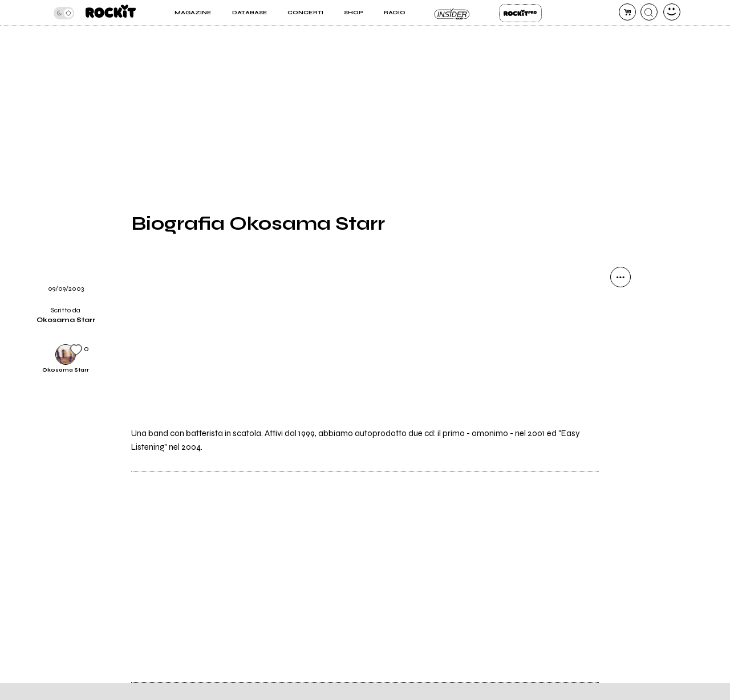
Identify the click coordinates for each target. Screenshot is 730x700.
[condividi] (620, 277)
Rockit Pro (520, 13)
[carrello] (627, 12)
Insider (452, 13)
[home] (111, 13)
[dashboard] (672, 12)
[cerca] (649, 12)
